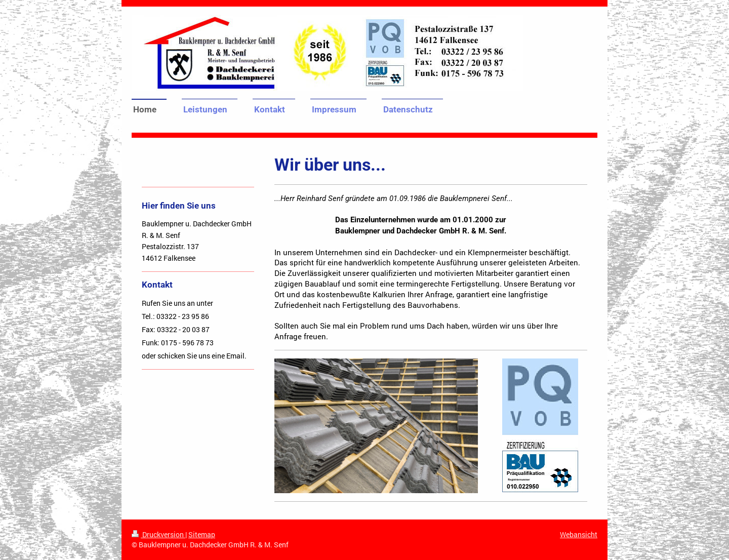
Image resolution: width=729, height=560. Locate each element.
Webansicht (579, 534)
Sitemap (202, 534)
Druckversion (158, 534)
